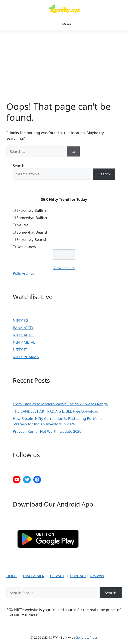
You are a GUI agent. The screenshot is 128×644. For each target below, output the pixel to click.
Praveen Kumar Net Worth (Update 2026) (48, 431)
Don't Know (26, 247)
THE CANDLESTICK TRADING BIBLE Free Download (56, 411)
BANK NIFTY (23, 328)
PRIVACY (57, 576)
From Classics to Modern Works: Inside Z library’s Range (60, 404)
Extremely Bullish (31, 210)
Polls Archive (24, 273)
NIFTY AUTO (23, 335)
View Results (64, 268)
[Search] (73, 152)
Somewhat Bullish (32, 218)
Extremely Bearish (32, 239)
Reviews (97, 576)
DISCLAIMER (34, 576)
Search (19, 166)
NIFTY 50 (20, 320)
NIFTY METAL (24, 342)
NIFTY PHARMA (26, 357)
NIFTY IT (20, 350)
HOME (12, 576)
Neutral (23, 225)
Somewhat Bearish (32, 232)
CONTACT (78, 576)
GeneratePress (87, 637)
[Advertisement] (64, 63)
